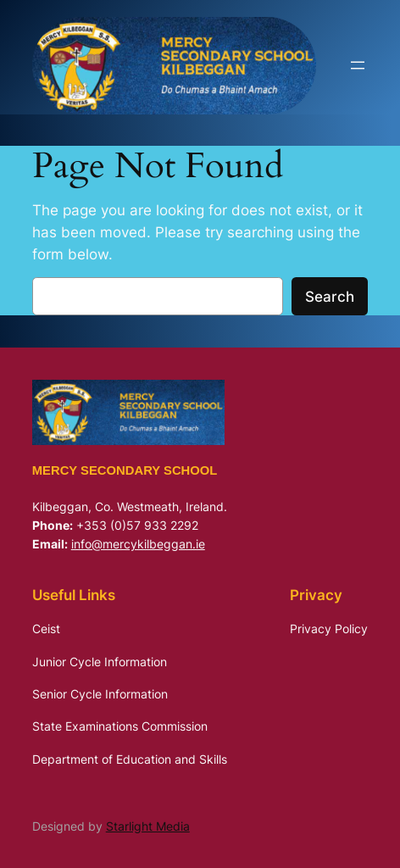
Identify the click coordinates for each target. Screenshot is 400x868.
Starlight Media (148, 826)
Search (330, 297)
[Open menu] (358, 65)
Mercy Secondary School (125, 470)
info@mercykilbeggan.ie (138, 544)
